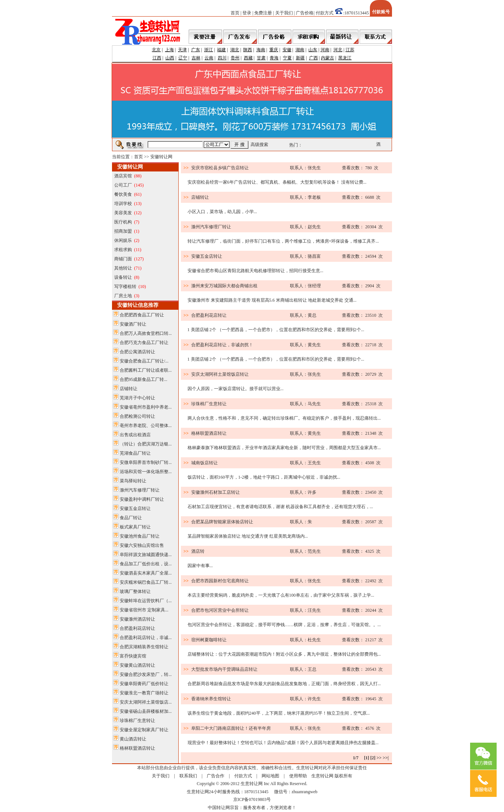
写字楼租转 (125, 287)
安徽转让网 (161, 157)
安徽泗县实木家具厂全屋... (146, 573)
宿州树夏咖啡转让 (209, 640)
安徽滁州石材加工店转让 (216, 492)
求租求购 (123, 250)
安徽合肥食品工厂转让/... (144, 361)
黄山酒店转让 (133, 739)
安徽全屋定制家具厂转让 (144, 730)
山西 (170, 58)
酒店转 (198, 551)
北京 (156, 50)
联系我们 (188, 776)
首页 (235, 13)
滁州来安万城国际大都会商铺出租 (224, 286)
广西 (314, 58)
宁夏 (287, 58)
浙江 (209, 50)
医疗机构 (123, 222)
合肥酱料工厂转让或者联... (146, 370)
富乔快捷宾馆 (133, 656)
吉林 (196, 58)
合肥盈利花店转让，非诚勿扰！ (222, 345)
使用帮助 (298, 776)
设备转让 (123, 277)
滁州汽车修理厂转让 (140, 490)
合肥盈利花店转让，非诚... (146, 638)
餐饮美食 (123, 194)
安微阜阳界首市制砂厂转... (146, 462)
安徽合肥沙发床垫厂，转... (146, 674)
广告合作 (216, 776)
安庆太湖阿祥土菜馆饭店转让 (220, 374)
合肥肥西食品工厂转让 (142, 315)
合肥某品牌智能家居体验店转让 (222, 522)
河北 (338, 50)
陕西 (248, 50)
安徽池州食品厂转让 (140, 536)
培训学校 (123, 204)
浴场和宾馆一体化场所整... (146, 472)
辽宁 (183, 58)
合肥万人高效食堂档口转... (146, 333)
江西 (157, 58)
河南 (325, 50)
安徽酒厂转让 (133, 324)
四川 (222, 58)
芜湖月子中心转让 (137, 398)
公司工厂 (123, 185)
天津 (182, 50)
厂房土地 (123, 296)
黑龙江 (345, 58)
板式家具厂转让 (135, 527)
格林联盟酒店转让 (137, 748)
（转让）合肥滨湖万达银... (146, 444)
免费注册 (263, 13)
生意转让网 (322, 776)
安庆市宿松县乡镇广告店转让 (220, 168)
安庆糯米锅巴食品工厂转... (146, 582)
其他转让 (123, 268)
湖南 (300, 50)
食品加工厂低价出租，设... (146, 564)
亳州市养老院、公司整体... (146, 426)
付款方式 (325, 13)
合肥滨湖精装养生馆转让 (144, 647)
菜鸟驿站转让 (133, 481)
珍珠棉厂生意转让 (137, 721)
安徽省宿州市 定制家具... (144, 610)
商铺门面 (123, 259)
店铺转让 (129, 389)
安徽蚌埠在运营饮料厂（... (146, 601)
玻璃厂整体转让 (135, 591)
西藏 (248, 58)
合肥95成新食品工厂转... (143, 379)
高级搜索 (259, 145)
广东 (196, 50)
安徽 (287, 50)
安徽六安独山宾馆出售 (142, 545)
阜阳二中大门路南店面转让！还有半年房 (231, 728)
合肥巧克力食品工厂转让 (144, 343)
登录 (247, 13)
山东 (313, 50)
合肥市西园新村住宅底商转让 (220, 581)
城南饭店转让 (204, 463)
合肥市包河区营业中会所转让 (220, 610)
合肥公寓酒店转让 (137, 352)
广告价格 (305, 13)
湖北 (235, 50)
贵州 (235, 58)
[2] (373, 758)
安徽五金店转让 (135, 509)
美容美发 (123, 213)
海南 (261, 50)
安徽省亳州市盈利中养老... (146, 407)
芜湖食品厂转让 (135, 453)
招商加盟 (123, 231)
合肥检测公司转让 (137, 416)
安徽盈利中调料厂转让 (142, 499)
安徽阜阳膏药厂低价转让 (144, 684)
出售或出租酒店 (135, 435)
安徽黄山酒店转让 (137, 665)
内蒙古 (328, 58)
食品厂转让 (131, 518)
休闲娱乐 (123, 240)
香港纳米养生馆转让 (211, 699)
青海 (274, 58)
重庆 (274, 50)
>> (379, 758)
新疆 (300, 58)
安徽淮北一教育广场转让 (144, 693)
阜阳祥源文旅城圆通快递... (146, 555)
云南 (209, 58)
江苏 (350, 50)
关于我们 (284, 13)
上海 (169, 50)
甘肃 (261, 58)
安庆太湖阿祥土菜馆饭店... (146, 702)
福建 (221, 50)
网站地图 (270, 776)
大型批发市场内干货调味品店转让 (224, 669)
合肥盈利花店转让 (137, 628)
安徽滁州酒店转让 (137, 619)
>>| (386, 758)
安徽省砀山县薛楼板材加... (146, 711)
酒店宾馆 (123, 176)
